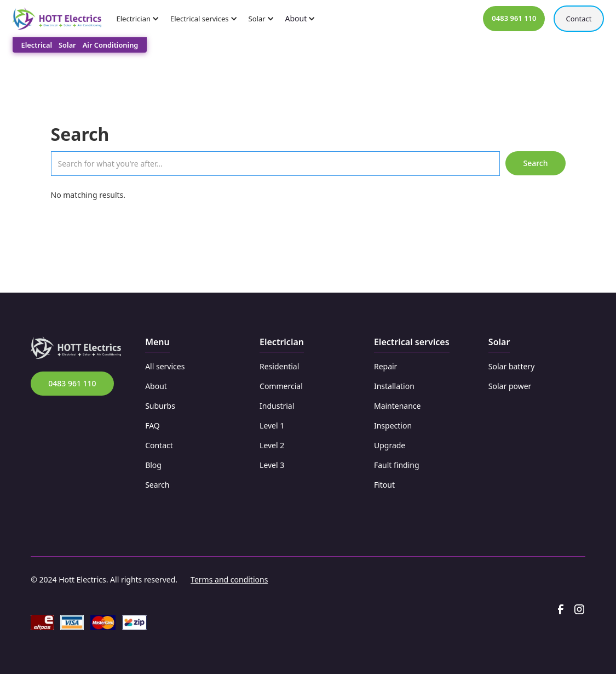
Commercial (281, 386)
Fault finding (397, 465)
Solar (67, 45)
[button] (142, 19)
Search (157, 485)
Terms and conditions (229, 579)
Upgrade (390, 445)
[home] (57, 19)
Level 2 (272, 445)
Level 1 (272, 425)
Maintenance (398, 406)
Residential (279, 366)
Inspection (393, 425)
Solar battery (511, 366)
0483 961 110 (72, 383)
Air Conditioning (111, 45)
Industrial (277, 406)
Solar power (510, 386)
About (156, 386)
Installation (394, 386)
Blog (153, 465)
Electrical (37, 45)
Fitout (384, 485)
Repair (385, 366)
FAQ (152, 425)
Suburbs (160, 406)
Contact (578, 19)
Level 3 (272, 465)
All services (165, 366)
